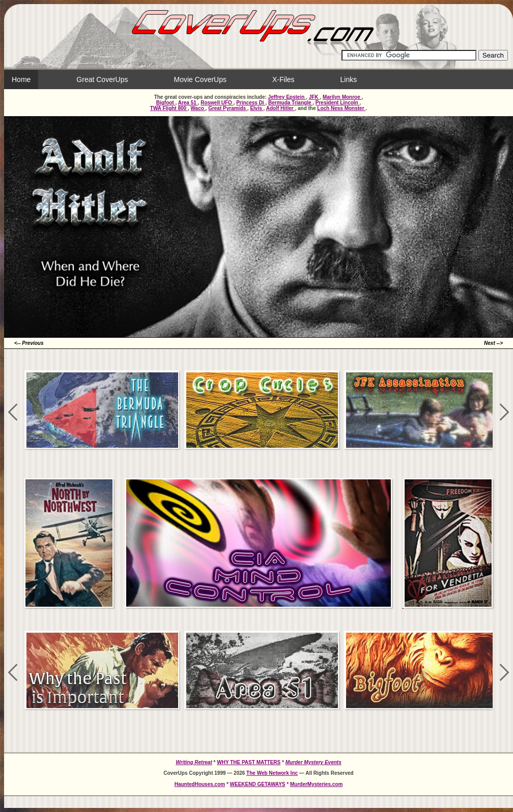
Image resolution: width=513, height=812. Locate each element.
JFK (315, 97)
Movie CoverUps (200, 79)
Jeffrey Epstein (287, 97)
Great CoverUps (102, 79)
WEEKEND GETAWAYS (258, 784)
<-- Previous (29, 343)
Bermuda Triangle (290, 103)
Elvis (256, 108)
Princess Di (251, 103)
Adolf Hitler (281, 108)
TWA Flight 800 (169, 108)
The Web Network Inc (272, 773)
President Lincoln (338, 103)
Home (21, 79)
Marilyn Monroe (342, 97)
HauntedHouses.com (200, 784)
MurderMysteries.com (316, 784)
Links (349, 79)
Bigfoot (166, 103)
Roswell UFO (217, 103)
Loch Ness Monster (341, 108)
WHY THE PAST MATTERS (249, 762)
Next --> (493, 343)
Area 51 (188, 103)
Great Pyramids (228, 108)
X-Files (283, 79)
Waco (198, 108)
